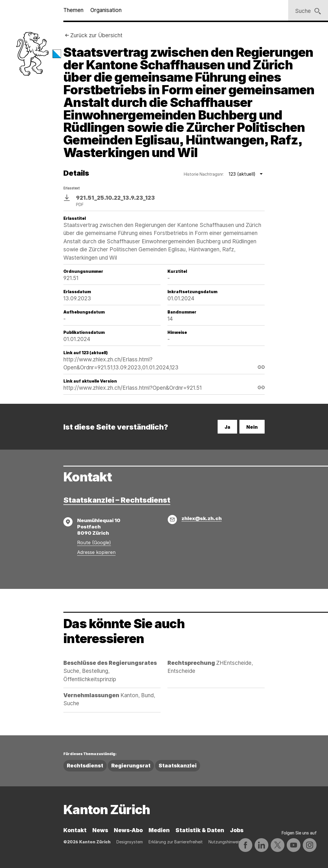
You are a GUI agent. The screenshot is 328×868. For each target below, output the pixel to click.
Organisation (106, 10)
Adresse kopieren (96, 552)
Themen (73, 10)
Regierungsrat (131, 766)
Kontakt (75, 830)
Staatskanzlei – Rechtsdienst (117, 500)
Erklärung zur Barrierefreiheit (176, 842)
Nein (252, 427)
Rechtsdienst (85, 766)
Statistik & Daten (200, 830)
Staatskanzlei (178, 766)
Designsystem (130, 842)
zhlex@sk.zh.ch (202, 518)
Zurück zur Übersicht (96, 35)
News (100, 830)
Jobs (237, 830)
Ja (227, 427)
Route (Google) (94, 542)
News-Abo (128, 830)
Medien (159, 830)
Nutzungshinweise (226, 842)
